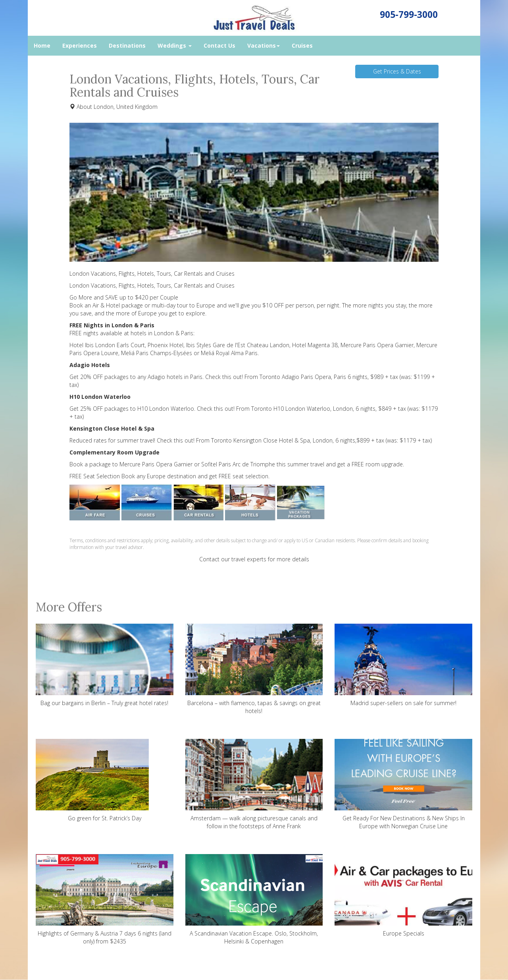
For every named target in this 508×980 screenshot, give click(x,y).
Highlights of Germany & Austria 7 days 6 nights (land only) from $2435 (105, 900)
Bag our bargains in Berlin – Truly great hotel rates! (105, 665)
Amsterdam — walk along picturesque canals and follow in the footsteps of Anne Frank (254, 784)
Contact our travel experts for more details (254, 559)
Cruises (302, 45)
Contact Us (219, 45)
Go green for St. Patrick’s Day (105, 780)
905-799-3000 (409, 14)
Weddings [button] (175, 45)
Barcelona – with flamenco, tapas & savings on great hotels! (254, 669)
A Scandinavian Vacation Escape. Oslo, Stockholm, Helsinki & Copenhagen (254, 900)
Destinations (127, 45)
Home (42, 45)
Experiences (80, 45)
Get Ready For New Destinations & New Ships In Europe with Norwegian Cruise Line (403, 784)
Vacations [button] (264, 45)
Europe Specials (403, 896)
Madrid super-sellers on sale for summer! (403, 665)
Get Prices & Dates (397, 71)
